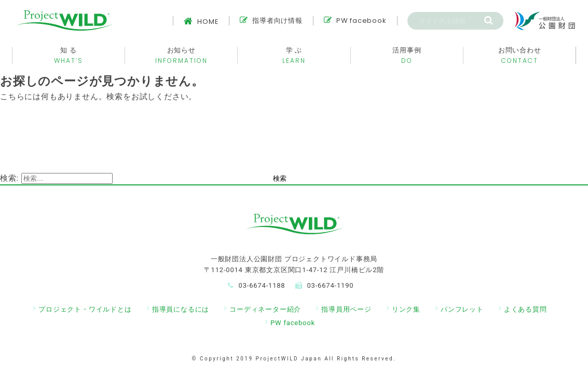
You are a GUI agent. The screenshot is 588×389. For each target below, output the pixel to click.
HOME (201, 22)
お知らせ (181, 55)
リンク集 (406, 309)
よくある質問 (525, 309)
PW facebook (355, 21)
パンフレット (462, 309)
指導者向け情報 (271, 21)
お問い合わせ (519, 55)
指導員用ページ (346, 309)
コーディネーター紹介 (265, 309)
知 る (69, 55)
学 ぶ (294, 55)
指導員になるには (181, 309)
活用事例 (407, 55)
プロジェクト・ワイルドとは (85, 309)
